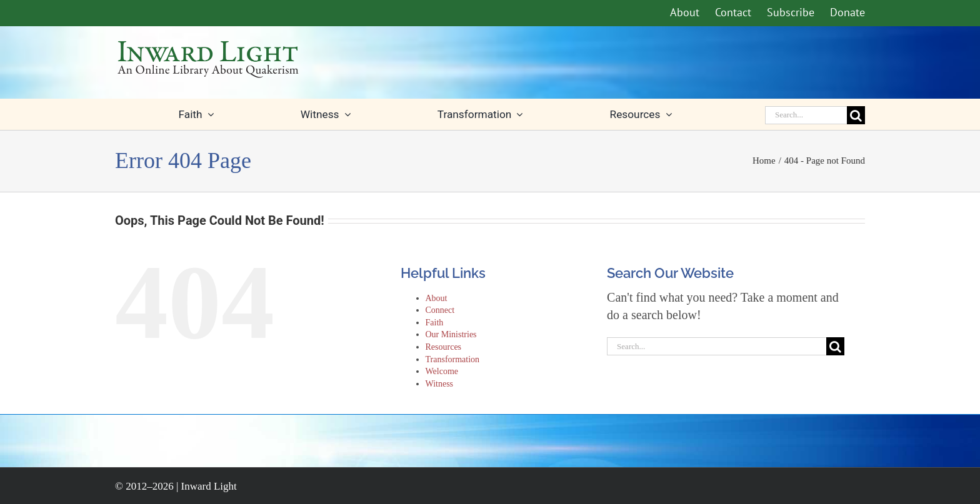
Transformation (453, 359)
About (437, 298)
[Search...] (806, 115)
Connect (440, 310)
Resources (444, 347)
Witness (440, 384)
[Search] (856, 115)
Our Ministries (451, 334)
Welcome (442, 371)
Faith (435, 323)
